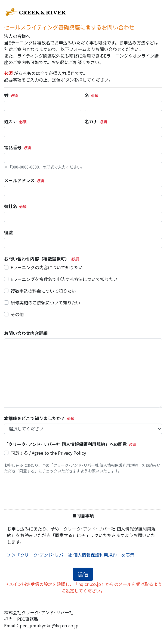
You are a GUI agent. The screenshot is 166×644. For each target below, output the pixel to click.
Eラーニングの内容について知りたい (47, 267)
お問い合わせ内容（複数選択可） (37, 259)
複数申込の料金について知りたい (43, 291)
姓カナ (11, 121)
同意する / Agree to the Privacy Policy (48, 453)
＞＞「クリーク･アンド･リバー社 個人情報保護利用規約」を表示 (71, 555)
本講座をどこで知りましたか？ (35, 418)
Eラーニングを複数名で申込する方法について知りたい (64, 279)
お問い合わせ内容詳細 (26, 333)
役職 (8, 232)
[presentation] (45, 492)
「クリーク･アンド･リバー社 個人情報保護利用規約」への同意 (65, 444)
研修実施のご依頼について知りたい (45, 302)
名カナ (91, 121)
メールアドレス (19, 180)
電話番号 (13, 147)
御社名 (11, 206)
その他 (17, 314)
